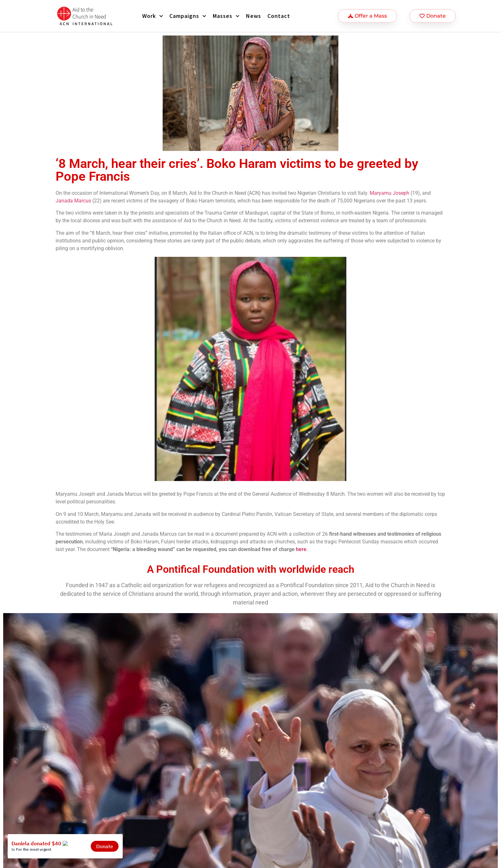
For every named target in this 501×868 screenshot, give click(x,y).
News (254, 16)
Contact (279, 16)
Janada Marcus (73, 201)
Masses (226, 16)
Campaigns (188, 16)
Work (153, 16)
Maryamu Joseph (389, 193)
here (301, 549)
